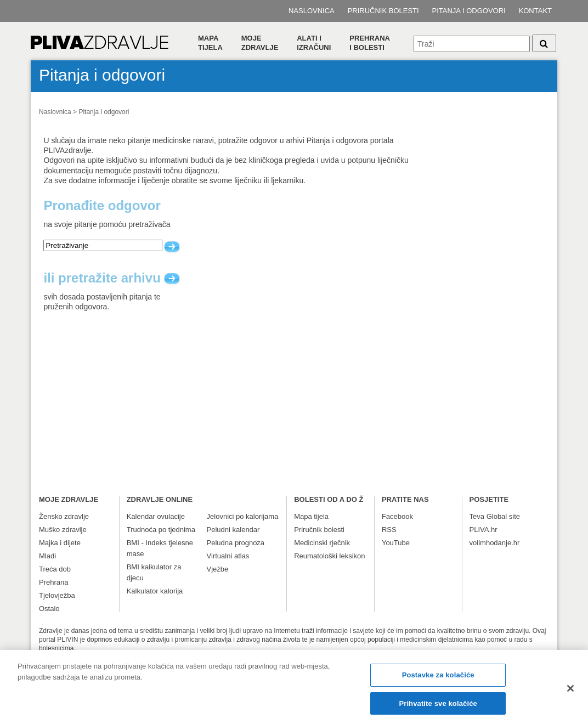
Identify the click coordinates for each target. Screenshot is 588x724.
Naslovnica (312, 11)
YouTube (396, 543)
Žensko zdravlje (64, 516)
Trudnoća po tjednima (161, 530)
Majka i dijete (60, 543)
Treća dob (55, 569)
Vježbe (218, 569)
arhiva (172, 279)
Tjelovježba (57, 595)
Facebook (397, 516)
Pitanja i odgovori (469, 11)
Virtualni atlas (228, 556)
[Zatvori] (570, 693)
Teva (477, 516)
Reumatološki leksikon (329, 556)
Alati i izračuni (314, 43)
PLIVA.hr (484, 530)
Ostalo (49, 609)
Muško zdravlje (63, 530)
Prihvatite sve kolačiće (438, 708)
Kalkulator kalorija (155, 591)
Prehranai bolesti (370, 43)
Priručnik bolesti (383, 11)
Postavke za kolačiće (438, 680)
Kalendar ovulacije (156, 516)
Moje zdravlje (260, 43)
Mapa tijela (210, 43)
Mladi (47, 556)
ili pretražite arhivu (112, 278)
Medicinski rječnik (322, 543)
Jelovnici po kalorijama (243, 516)
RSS (389, 530)
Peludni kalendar (233, 530)
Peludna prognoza (236, 543)
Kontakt (535, 11)
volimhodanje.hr (495, 543)
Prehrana (53, 582)
